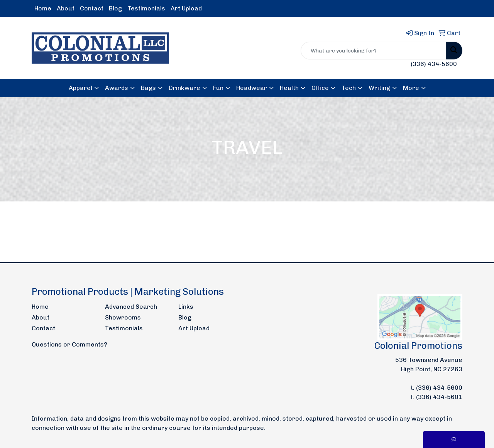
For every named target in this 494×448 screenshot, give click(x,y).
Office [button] (320, 88)
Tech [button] (349, 88)
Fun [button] (218, 88)
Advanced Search (131, 307)
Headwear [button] (252, 88)
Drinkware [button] (184, 88)
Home (43, 8)
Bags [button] (148, 88)
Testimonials (146, 8)
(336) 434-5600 (434, 64)
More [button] (411, 88)
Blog (115, 8)
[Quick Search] (373, 51)
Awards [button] (117, 88)
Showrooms (123, 317)
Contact (92, 8)
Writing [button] (379, 88)
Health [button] (289, 88)
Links (186, 307)
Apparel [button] (80, 88)
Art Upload (186, 8)
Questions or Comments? (69, 344)
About (66, 8)
